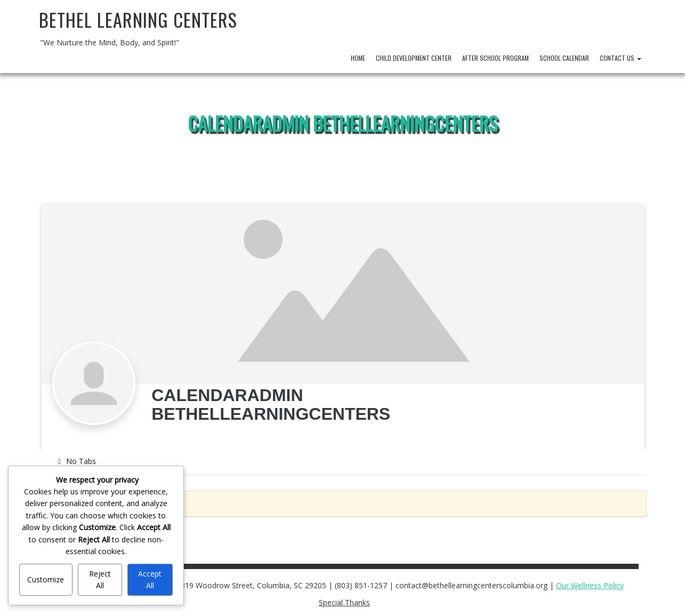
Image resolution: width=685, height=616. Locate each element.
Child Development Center (414, 58)
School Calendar (564, 58)
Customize (46, 579)
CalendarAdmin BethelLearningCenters (343, 123)
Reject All (100, 579)
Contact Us (620, 58)
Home (358, 58)
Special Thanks (344, 602)
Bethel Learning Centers (138, 19)
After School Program (495, 58)
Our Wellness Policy (590, 585)
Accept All (150, 579)
